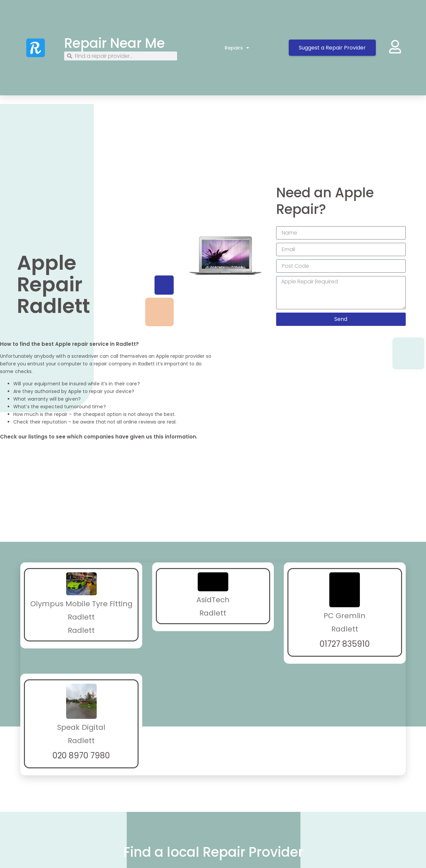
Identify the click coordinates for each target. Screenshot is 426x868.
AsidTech (213, 600)
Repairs (237, 48)
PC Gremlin (345, 616)
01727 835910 (345, 644)
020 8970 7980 (81, 756)
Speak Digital (81, 727)
